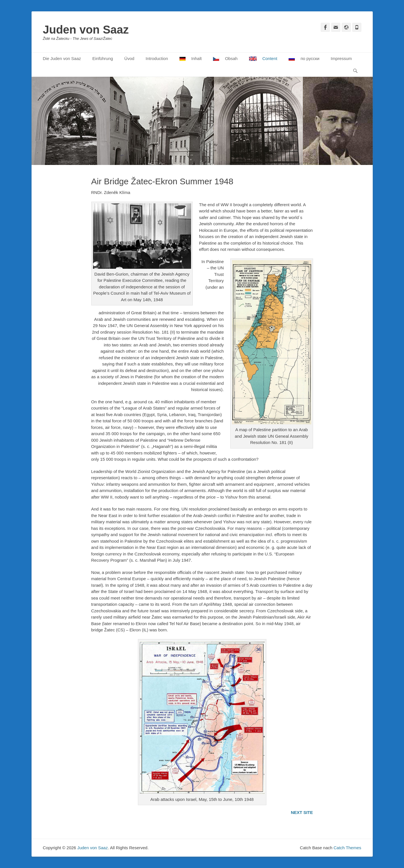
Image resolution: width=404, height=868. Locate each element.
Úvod (129, 58)
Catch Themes (347, 848)
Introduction (157, 58)
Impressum (341, 58)
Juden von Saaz (86, 30)
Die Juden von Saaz (62, 58)
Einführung (103, 58)
